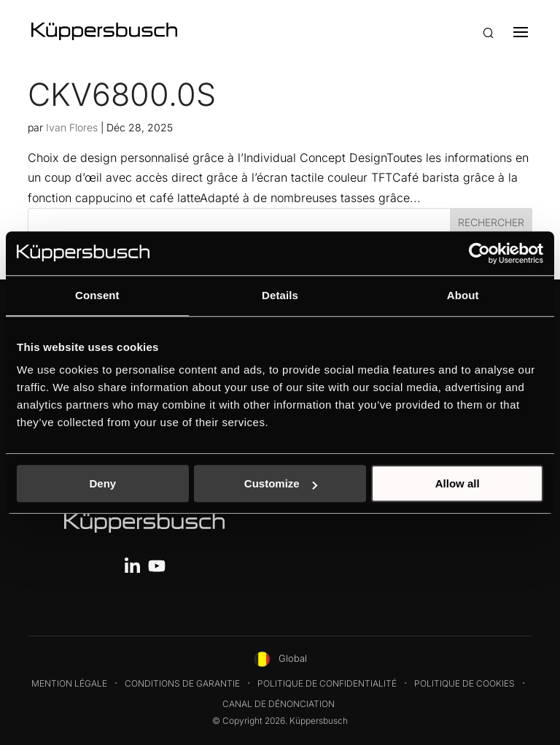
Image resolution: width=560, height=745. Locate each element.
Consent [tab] (97, 295)
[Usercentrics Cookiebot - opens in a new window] (479, 253)
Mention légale (69, 683)
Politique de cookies (464, 683)
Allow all (458, 483)
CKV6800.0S (122, 94)
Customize (281, 483)
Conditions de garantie (182, 683)
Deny (102, 483)
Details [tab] (280, 295)
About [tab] (463, 295)
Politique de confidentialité (327, 683)
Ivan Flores (72, 127)
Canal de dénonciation (279, 704)
